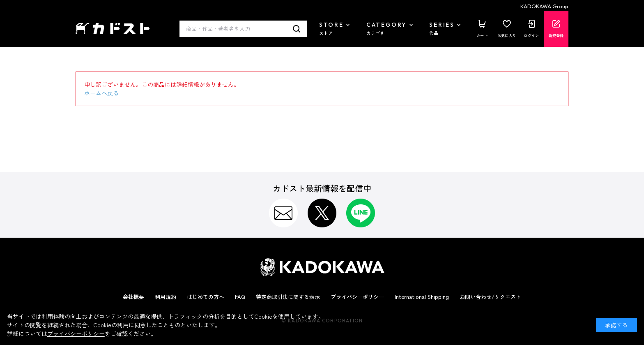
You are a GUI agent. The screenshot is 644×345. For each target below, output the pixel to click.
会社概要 (133, 297)
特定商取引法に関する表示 (288, 297)
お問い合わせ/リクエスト (490, 297)
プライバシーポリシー (357, 297)
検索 (297, 29)
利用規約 (166, 297)
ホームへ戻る (101, 93)
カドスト (113, 29)
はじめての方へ (206, 297)
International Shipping (422, 297)
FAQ (240, 297)
